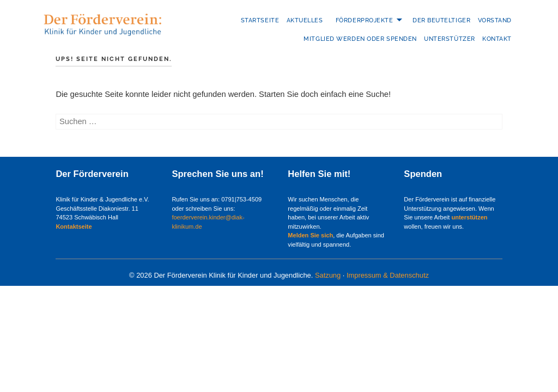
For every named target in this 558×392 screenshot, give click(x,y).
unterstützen (469, 217)
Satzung (328, 275)
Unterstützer (450, 39)
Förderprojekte (365, 20)
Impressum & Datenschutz (388, 275)
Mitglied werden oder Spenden (360, 39)
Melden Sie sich (310, 235)
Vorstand (495, 20)
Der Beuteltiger (441, 20)
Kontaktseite (74, 226)
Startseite (260, 20)
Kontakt (497, 39)
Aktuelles (305, 20)
